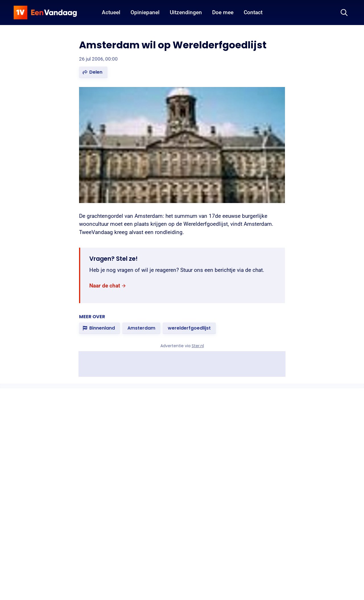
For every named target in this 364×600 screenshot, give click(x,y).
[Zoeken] (344, 13)
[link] (108, 286)
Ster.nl (198, 346)
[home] (45, 13)
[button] (93, 72)
